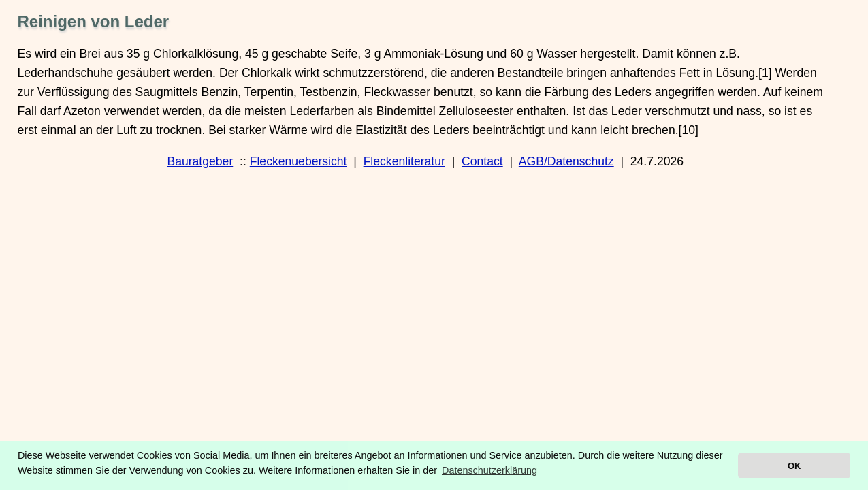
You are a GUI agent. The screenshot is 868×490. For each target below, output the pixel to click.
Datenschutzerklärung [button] (489, 470)
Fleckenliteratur (404, 161)
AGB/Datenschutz (566, 161)
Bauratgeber (200, 161)
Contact (482, 161)
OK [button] (794, 466)
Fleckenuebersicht (299, 161)
